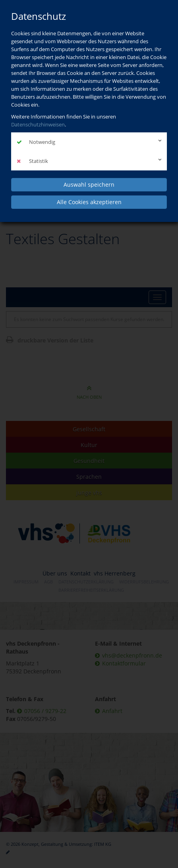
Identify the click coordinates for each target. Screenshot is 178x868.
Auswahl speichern (89, 184)
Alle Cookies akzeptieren (89, 202)
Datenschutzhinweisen (38, 124)
